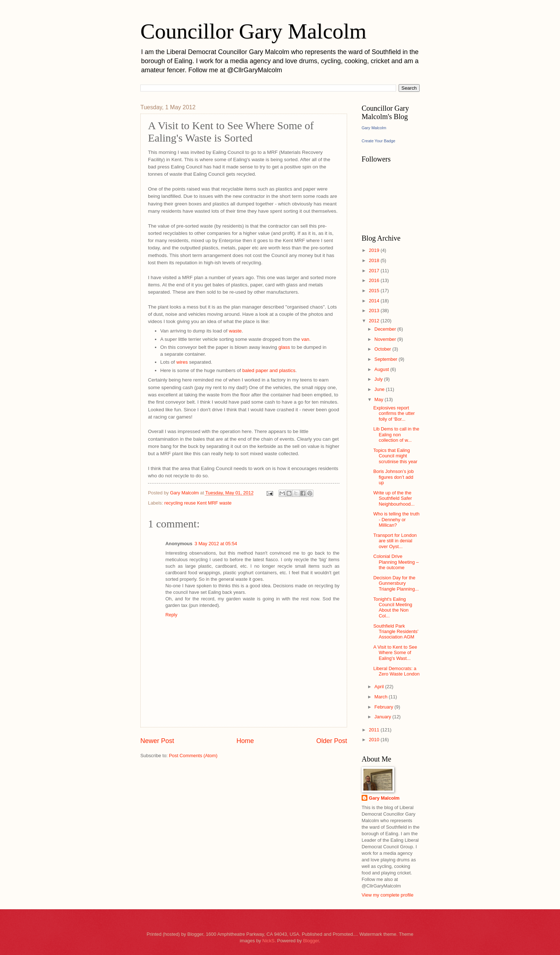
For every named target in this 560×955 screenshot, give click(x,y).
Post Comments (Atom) (193, 756)
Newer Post (157, 741)
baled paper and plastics (269, 370)
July (379, 379)
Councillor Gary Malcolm (253, 31)
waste (235, 331)
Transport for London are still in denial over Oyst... (395, 541)
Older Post (332, 741)
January (383, 717)
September (386, 359)
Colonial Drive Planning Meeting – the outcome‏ (396, 562)
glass (284, 347)
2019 (375, 250)
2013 (375, 311)
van (305, 339)
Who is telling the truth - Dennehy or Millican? (396, 519)
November (386, 339)
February (384, 707)
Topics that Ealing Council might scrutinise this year (395, 456)
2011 (375, 730)
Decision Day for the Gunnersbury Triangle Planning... (396, 583)
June (380, 389)
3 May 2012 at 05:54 (216, 544)
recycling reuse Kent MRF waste (198, 503)
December (386, 329)
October (383, 349)
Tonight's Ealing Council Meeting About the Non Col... (393, 607)
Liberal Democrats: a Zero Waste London (396, 671)
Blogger (311, 941)
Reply (171, 615)
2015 (375, 291)
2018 (375, 260)
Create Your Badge (378, 141)
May (379, 399)
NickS (268, 941)
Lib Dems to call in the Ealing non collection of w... (396, 434)
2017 (375, 271)
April (380, 687)
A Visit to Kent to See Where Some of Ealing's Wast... (395, 653)
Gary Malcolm (374, 128)
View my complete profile (388, 895)
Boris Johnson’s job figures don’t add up (393, 477)
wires (182, 362)
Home (245, 741)
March (381, 697)
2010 (375, 740)
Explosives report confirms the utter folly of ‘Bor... (394, 413)
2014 (375, 301)
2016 (375, 280)
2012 (375, 321)
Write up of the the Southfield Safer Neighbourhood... (394, 498)
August (382, 369)
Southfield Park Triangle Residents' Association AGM (396, 632)
